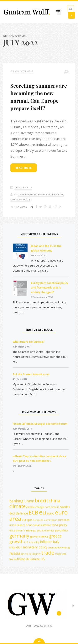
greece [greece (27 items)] (55, 536)
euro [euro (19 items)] (51, 513)
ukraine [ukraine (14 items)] (35, 559)
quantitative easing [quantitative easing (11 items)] (59, 547)
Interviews (27, 71)
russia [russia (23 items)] (15, 553)
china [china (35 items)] (54, 501)
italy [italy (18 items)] (56, 542)
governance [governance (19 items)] (39, 536)
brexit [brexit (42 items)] (41, 500)
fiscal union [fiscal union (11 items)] (16, 530)
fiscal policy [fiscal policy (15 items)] (59, 525)
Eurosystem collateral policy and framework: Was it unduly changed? (50, 287)
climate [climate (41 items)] (17, 506)
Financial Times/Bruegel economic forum (40, 424)
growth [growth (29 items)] (16, 541)
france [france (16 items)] (28, 530)
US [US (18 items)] (43, 559)
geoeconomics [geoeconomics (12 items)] (46, 530)
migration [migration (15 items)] (16, 547)
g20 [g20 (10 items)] (34, 531)
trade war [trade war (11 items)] (61, 554)
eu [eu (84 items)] (43, 512)
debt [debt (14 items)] (12, 513)
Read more (24, 168)
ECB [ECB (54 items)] (33, 512)
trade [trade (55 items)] (48, 553)
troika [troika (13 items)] (13, 559)
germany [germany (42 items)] (19, 536)
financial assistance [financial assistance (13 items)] (38, 525)
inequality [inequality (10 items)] (34, 542)
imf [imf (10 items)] (26, 542)
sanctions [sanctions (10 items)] (26, 554)
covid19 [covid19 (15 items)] (65, 507)
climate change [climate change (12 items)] (35, 507)
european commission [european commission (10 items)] (45, 520)
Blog (16, 71)
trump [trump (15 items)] (21, 559)
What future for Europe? (29, 342)
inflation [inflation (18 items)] (46, 542)
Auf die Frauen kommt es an (31, 374)
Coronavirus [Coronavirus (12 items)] (52, 507)
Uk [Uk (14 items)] (28, 559)
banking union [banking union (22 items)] (22, 501)
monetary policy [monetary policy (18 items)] (35, 547)
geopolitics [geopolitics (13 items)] (62, 530)
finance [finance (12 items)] (21, 525)
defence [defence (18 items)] (22, 513)
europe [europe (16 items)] (27, 520)
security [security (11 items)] (36, 554)
